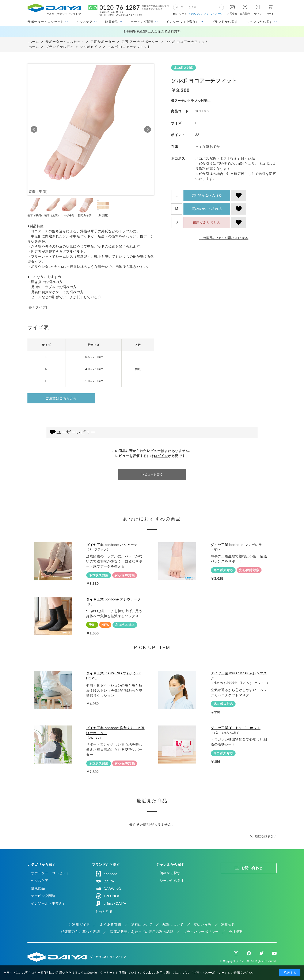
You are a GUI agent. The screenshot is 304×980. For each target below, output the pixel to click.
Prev (34, 129)
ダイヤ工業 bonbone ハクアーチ (112, 545)
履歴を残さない (266, 836)
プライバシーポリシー (201, 932)
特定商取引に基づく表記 (81, 932)
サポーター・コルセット (50, 873)
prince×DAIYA (111, 903)
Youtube (274, 953)
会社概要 (236, 932)
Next (148, 129)
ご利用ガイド (79, 925)
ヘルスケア (40, 881)
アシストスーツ (213, 14)
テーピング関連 (43, 896)
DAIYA (105, 881)
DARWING (108, 889)
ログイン (258, 14)
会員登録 (245, 14)
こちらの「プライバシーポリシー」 (203, 973)
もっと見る (104, 911)
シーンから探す (172, 881)
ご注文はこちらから (61, 398)
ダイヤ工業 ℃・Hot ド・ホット (236, 728)
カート (270, 14)
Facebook (249, 953)
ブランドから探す (225, 22)
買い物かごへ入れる (207, 195)
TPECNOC (108, 896)
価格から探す (170, 873)
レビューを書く (152, 474)
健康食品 (38, 888)
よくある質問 (110, 925)
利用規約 (228, 925)
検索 (221, 7)
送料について (142, 925)
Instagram (236, 953)
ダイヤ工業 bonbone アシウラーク (114, 599)
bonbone (107, 874)
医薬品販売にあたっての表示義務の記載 (142, 932)
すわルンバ (195, 14)
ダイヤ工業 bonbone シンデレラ (236, 545)
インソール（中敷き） (48, 903)
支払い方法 (202, 925)
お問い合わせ (252, 868)
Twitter (262, 953)
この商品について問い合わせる (224, 238)
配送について (173, 925)
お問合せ (232, 14)
